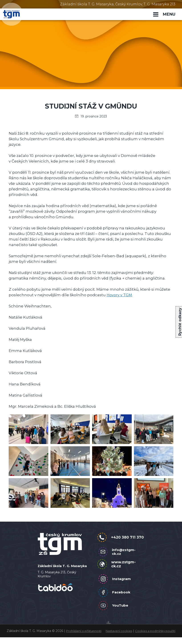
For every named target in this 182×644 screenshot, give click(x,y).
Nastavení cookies (117, 634)
